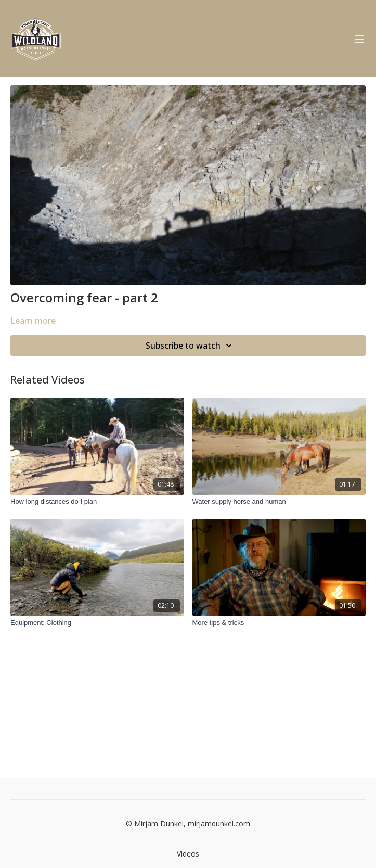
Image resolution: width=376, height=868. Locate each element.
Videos (188, 854)
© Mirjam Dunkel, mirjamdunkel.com (188, 824)
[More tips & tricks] (279, 623)
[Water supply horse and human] (279, 502)
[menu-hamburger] (359, 39)
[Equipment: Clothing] (97, 623)
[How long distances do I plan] (97, 502)
